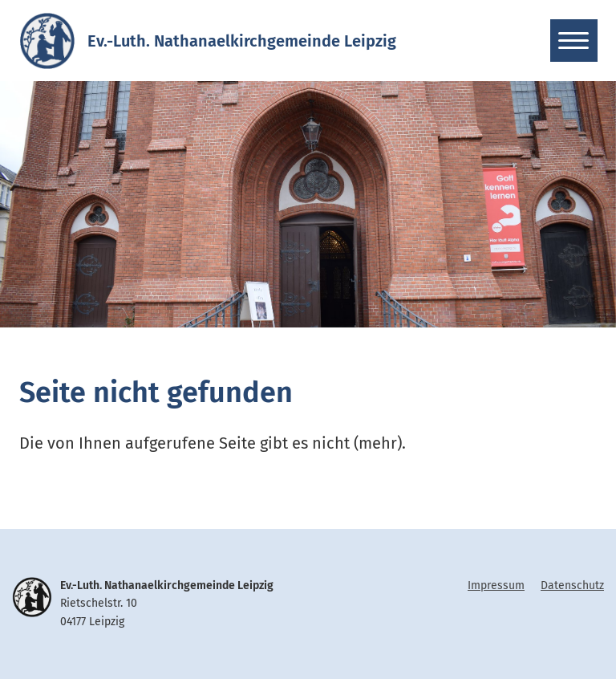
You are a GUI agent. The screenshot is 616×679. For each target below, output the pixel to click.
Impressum (496, 585)
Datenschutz (572, 585)
